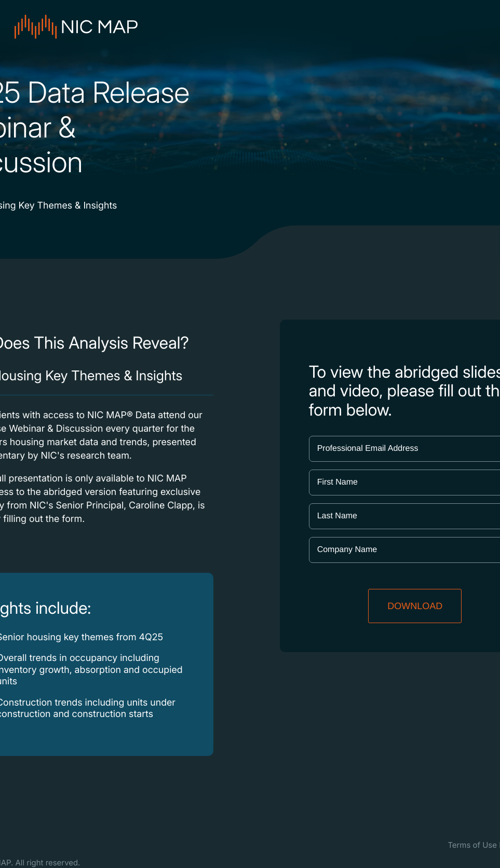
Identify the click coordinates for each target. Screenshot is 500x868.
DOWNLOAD (415, 606)
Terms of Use (472, 845)
